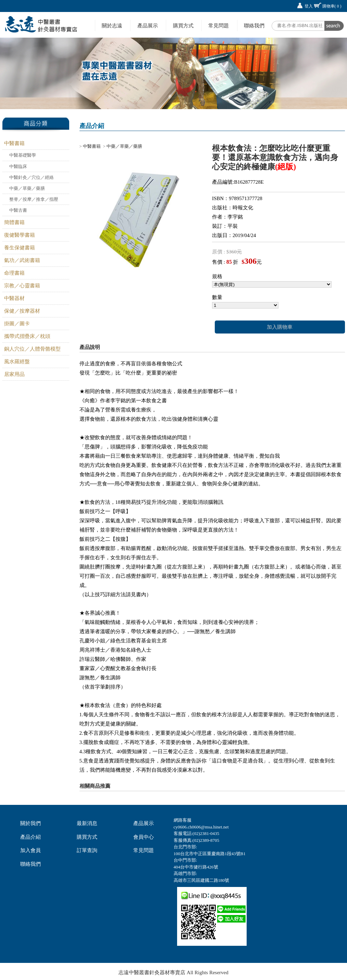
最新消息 (87, 823)
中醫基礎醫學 (23, 155)
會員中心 (144, 837)
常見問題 (219, 25)
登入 (309, 6)
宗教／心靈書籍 (22, 286)
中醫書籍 (14, 143)
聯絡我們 (254, 25)
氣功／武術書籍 (22, 260)
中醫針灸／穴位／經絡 (32, 177)
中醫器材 (14, 298)
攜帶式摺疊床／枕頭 (27, 336)
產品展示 (148, 25)
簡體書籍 (14, 222)
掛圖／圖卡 (17, 324)
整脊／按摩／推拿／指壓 (34, 199)
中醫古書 (18, 210)
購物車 (332, 6)
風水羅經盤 (17, 362)
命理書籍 (14, 273)
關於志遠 (112, 25)
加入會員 (30, 850)
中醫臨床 (18, 166)
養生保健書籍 (20, 248)
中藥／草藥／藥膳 (27, 188)
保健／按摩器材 (22, 311)
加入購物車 (280, 327)
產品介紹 (30, 837)
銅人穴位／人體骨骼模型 (32, 349)
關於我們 (30, 823)
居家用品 (14, 374)
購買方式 (183, 25)
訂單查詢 (87, 850)
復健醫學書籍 (20, 235)
